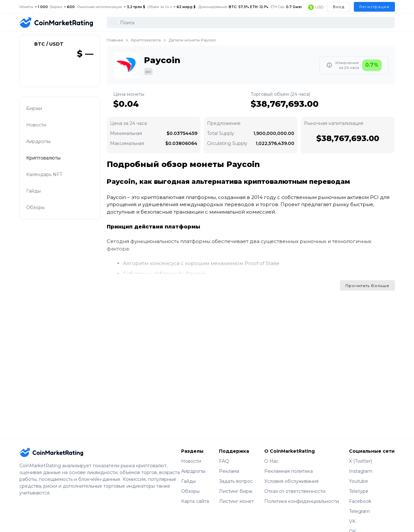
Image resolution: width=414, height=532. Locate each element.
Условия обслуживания (291, 481)
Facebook (360, 501)
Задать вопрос (236, 481)
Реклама (229, 471)
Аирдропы (44, 143)
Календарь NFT (49, 177)
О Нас (271, 461)
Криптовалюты (49, 160)
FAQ (224, 461)
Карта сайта (195, 501)
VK (352, 521)
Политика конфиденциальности (302, 501)
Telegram (360, 511)
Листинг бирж (236, 491)
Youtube (359, 481)
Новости (42, 126)
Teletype (359, 491)
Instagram (361, 471)
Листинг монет (236, 501)
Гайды (39, 195)
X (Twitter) (360, 461)
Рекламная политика (289, 471)
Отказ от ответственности (295, 491)
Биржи (39, 109)
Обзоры (41, 212)
